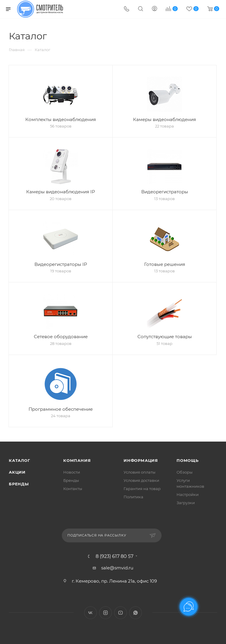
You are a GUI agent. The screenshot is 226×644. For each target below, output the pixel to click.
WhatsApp (136, 613)
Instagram (105, 613)
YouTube (121, 613)
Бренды (19, 484)
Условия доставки (141, 480)
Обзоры (185, 472)
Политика (133, 497)
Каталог (20, 460)
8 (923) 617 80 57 (114, 556)
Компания (77, 460)
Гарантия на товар (142, 489)
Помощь (188, 460)
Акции (17, 472)
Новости (72, 472)
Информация (141, 460)
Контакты (73, 489)
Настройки (188, 494)
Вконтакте (90, 613)
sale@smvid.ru (117, 568)
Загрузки (186, 503)
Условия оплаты (139, 472)
